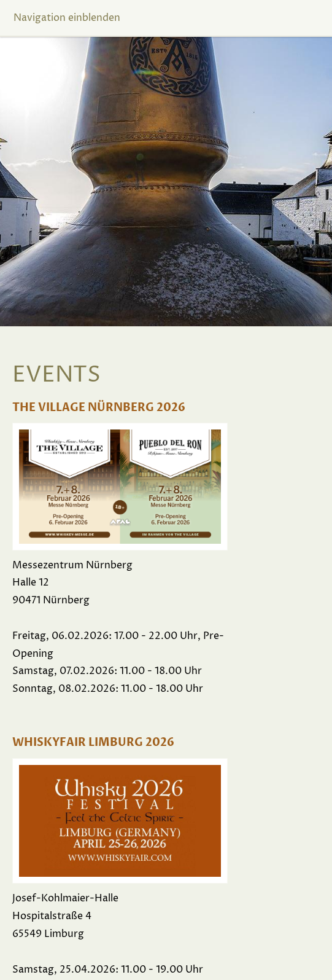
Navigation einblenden (67, 18)
